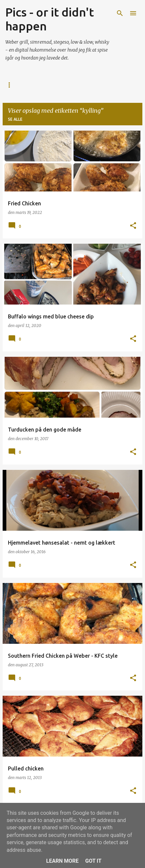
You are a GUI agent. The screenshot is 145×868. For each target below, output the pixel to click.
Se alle (15, 119)
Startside (17, 85)
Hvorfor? (54, 85)
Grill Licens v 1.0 (98, 85)
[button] (133, 226)
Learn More (62, 861)
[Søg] (120, 13)
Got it (93, 861)
